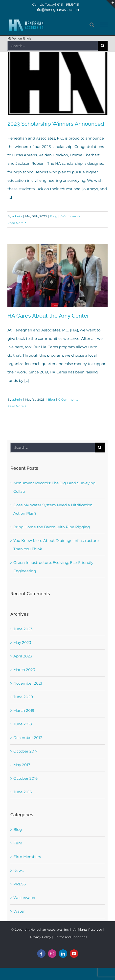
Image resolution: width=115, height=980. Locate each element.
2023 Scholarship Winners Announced (56, 124)
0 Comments (70, 216)
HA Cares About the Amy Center (48, 316)
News (18, 870)
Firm (18, 843)
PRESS (20, 884)
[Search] (103, 46)
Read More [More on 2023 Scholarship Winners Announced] (15, 223)
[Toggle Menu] (104, 25)
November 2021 (28, 683)
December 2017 (28, 738)
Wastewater (24, 898)
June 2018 (23, 724)
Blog (54, 216)
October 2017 (25, 751)
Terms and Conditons (71, 937)
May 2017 (22, 765)
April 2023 (23, 656)
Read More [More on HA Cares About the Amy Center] (15, 406)
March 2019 (24, 710)
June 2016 (23, 792)
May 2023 (22, 643)
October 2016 (25, 778)
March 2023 (24, 670)
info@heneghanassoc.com (57, 10)
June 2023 (23, 629)
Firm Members (27, 857)
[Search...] (53, 46)
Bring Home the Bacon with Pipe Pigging (52, 527)
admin (17, 216)
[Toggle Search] (92, 25)
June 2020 (23, 697)
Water (19, 911)
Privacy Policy (41, 937)
